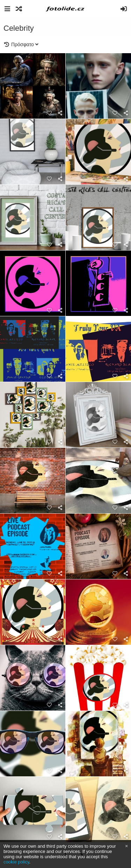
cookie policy (16, 862)
